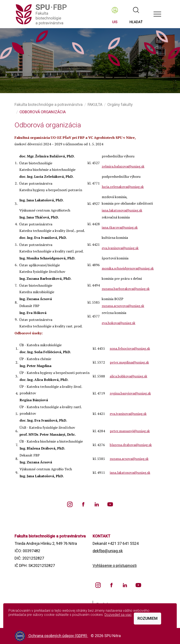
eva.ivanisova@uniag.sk (120, 248)
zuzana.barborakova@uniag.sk (126, 289)
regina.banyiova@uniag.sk (130, 393)
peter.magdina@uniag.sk (129, 362)
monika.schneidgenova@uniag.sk (128, 268)
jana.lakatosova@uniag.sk (122, 210)
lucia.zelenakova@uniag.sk (123, 187)
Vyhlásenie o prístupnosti (115, 566)
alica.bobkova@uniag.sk (128, 376)
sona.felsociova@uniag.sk (130, 348)
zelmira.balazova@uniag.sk (123, 166)
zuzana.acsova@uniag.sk (129, 459)
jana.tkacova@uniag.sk (120, 227)
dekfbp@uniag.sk (108, 551)
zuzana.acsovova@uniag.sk (123, 306)
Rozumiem (147, 618)
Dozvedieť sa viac (118, 615)
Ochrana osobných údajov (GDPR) (58, 636)
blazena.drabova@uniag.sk (131, 445)
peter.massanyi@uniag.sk (130, 431)
